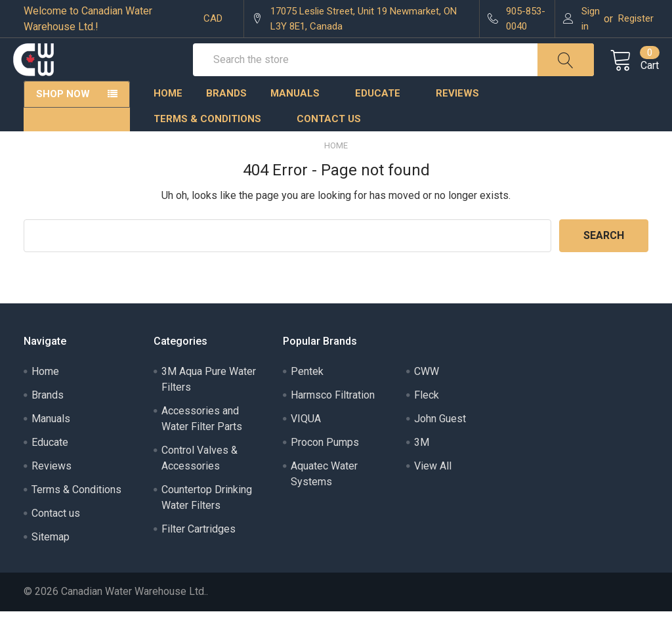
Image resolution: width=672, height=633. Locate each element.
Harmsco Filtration (333, 417)
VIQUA (306, 440)
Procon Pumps (325, 464)
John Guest (440, 440)
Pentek (307, 393)
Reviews (457, 115)
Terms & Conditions (213, 141)
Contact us (329, 141)
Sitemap (51, 558)
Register (636, 18)
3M (422, 464)
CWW (427, 393)
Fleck (427, 417)
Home (168, 115)
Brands (226, 115)
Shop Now (63, 116)
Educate (384, 115)
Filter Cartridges (199, 551)
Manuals (301, 115)
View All (433, 488)
